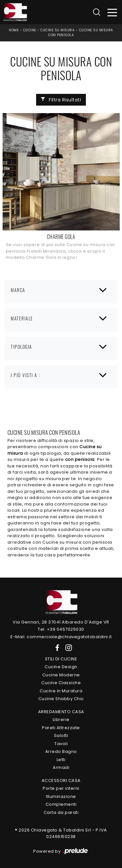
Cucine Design (61, 667)
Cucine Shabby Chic (61, 699)
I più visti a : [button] (26, 375)
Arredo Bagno (61, 751)
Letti (61, 760)
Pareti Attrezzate (61, 728)
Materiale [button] (22, 318)
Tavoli (61, 744)
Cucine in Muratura (61, 691)
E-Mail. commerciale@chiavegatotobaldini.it (61, 637)
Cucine (30, 30)
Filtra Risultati (61, 100)
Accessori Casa (61, 780)
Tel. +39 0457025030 (61, 629)
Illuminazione (61, 796)
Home (14, 30)
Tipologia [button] (21, 347)
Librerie (61, 720)
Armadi (61, 767)
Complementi (61, 804)
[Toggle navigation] (112, 12)
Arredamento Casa (61, 712)
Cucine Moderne (61, 675)
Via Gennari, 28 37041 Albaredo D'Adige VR (61, 622)
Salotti (61, 736)
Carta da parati (61, 812)
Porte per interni (61, 788)
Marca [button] (18, 290)
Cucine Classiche (61, 683)
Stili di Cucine (61, 659)
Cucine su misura (57, 30)
